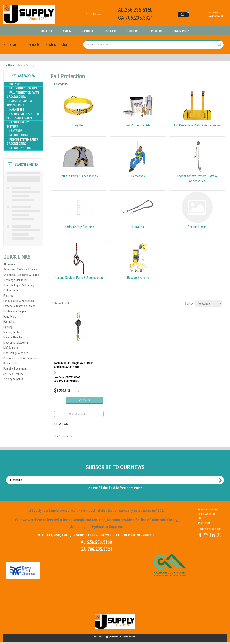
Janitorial (87, 31)
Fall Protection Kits (23, 88)
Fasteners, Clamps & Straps (19, 306)
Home (10, 65)
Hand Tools (10, 317)
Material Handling (13, 337)
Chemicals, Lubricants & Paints (21, 275)
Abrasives (9, 264)
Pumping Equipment (15, 369)
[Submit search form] (219, 45)
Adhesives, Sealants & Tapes (20, 269)
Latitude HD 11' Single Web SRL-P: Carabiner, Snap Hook (74, 365)
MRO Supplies (11, 348)
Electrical (8, 296)
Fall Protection (71, 381)
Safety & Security (26, 65)
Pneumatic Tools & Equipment (21, 358)
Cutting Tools (11, 290)
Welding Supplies (13, 379)
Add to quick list (79, 414)
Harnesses (17, 110)
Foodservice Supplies (16, 311)
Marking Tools (11, 332)
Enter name (116, 476)
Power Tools (10, 363)
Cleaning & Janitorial (15, 280)
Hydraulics (110, 31)
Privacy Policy (181, 31)
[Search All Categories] (153, 45)
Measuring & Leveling (16, 343)
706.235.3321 (100, 549)
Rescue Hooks (19, 135)
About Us (132, 31)
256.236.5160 (100, 542)
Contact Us (155, 31)
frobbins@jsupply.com (209, 529)
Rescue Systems (20, 148)
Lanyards (16, 131)
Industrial (47, 31)
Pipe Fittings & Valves (16, 353)
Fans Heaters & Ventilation (19, 301)
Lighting (8, 327)
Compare (61, 424)
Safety (67, 31)
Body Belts (16, 84)
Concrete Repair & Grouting (19, 285)
